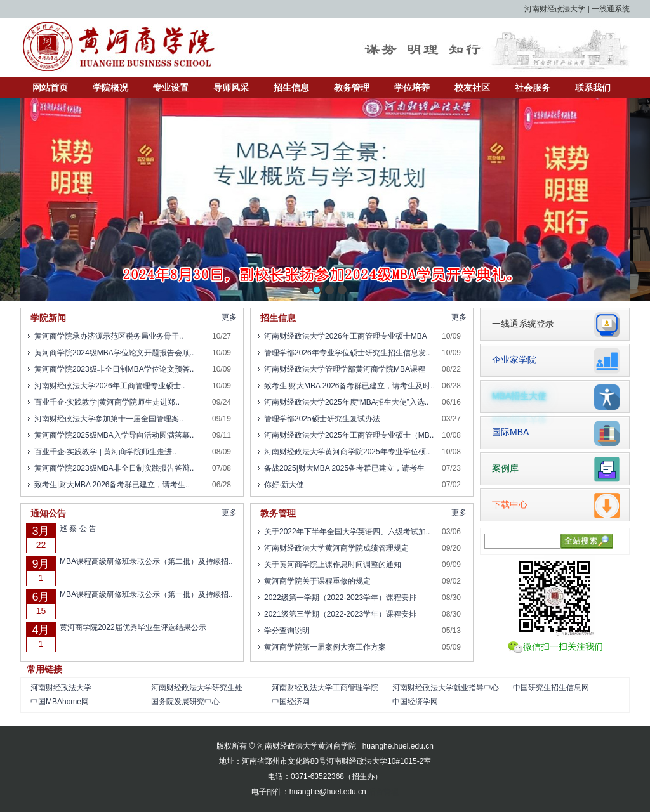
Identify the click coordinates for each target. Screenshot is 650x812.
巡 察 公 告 (78, 528)
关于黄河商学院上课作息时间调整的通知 (333, 565)
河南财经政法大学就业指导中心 (446, 688)
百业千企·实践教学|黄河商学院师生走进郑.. (107, 402)
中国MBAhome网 (60, 702)
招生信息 (291, 88)
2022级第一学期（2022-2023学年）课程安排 (340, 598)
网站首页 (50, 88)
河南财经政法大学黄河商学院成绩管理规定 (336, 548)
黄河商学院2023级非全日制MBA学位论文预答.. (114, 369)
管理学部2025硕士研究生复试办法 (322, 419)
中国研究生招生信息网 (551, 688)
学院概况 (110, 88)
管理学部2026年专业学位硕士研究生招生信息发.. (347, 353)
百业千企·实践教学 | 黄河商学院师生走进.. (105, 452)
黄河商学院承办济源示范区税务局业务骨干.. (109, 336)
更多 (229, 317)
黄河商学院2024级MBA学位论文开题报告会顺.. (114, 353)
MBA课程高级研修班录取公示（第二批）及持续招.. (146, 561)
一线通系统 (611, 9)
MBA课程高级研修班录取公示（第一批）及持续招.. (146, 594)
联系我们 (593, 88)
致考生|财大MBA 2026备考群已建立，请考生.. (112, 485)
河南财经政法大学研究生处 (197, 688)
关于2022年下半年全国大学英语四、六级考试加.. (347, 532)
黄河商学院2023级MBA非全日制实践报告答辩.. (114, 468)
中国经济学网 (415, 702)
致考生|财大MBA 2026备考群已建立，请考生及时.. (349, 386)
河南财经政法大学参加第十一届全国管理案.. (109, 419)
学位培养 (412, 88)
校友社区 (472, 88)
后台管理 (383, 792)
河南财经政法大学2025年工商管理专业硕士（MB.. (349, 435)
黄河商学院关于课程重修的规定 (317, 581)
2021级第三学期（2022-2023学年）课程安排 (340, 614)
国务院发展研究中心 (185, 702)
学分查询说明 (287, 631)
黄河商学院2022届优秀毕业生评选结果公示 (133, 627)
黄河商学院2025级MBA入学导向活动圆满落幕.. (114, 435)
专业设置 (171, 88)
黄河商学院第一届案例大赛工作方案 (325, 647)
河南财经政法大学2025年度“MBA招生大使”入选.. (346, 402)
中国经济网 (291, 702)
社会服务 (533, 88)
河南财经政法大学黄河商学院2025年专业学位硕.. (347, 452)
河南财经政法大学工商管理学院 (325, 688)
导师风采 (231, 88)
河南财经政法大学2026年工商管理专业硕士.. (109, 386)
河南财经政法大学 (555, 9)
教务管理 (352, 88)
